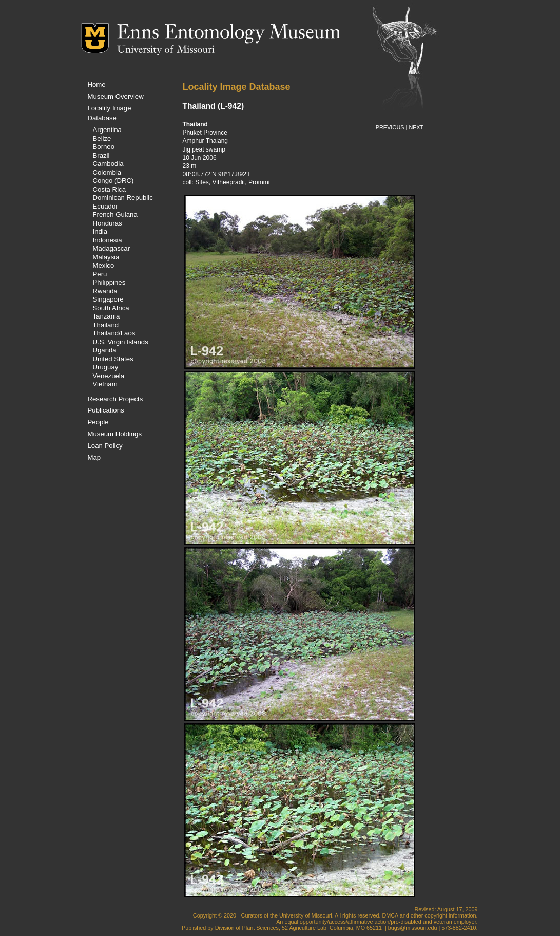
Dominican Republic (123, 198)
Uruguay (106, 367)
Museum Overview (116, 96)
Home (97, 85)
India (100, 231)
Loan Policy (105, 446)
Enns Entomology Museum (229, 33)
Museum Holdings (115, 434)
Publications (106, 410)
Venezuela (109, 376)
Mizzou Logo (99, 38)
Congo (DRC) (113, 181)
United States (113, 359)
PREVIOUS (390, 127)
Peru (100, 274)
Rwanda (105, 291)
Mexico (104, 265)
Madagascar (112, 248)
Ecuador (105, 206)
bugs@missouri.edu (413, 928)
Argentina (107, 130)
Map (94, 457)
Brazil (101, 155)
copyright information (450, 915)
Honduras (108, 223)
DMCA (390, 915)
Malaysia (106, 257)
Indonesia (108, 240)
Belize (102, 138)
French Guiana (115, 214)
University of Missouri (166, 50)
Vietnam (105, 384)
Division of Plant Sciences (247, 928)
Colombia (107, 172)
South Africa (111, 308)
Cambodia (108, 164)
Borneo (104, 147)
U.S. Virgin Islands (121, 342)
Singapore (108, 299)
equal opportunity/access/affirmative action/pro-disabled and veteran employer (380, 922)
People (98, 422)
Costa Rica (110, 189)
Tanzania (107, 316)
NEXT (416, 127)
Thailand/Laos (114, 333)
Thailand (106, 325)
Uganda (105, 350)
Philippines (109, 282)
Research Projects (115, 399)
